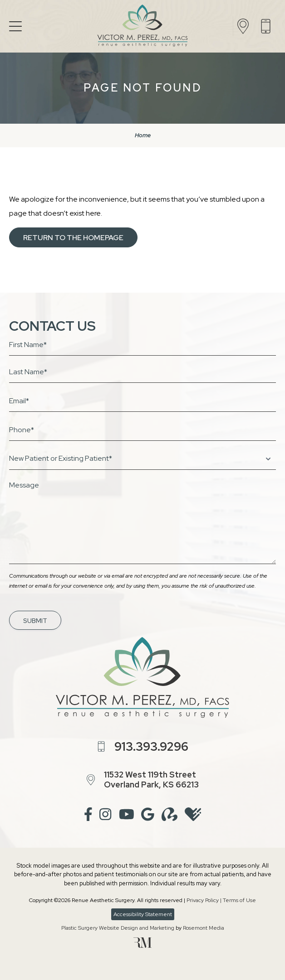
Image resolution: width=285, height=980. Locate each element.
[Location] (245, 26)
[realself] (170, 816)
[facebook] (88, 816)
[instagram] (105, 816)
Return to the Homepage (73, 238)
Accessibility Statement (143, 914)
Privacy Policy (203, 900)
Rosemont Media (204, 928)
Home (143, 135)
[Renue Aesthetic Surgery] (142, 27)
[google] (148, 816)
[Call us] (268, 26)
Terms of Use (239, 900)
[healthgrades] (193, 816)
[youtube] (127, 816)
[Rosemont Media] (142, 946)
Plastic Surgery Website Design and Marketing (118, 928)
